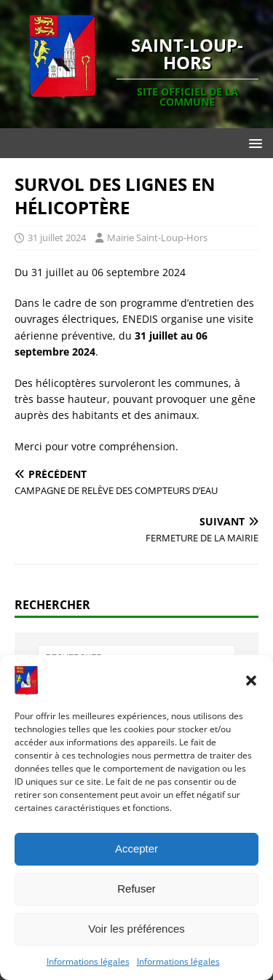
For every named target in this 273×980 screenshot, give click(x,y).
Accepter (136, 848)
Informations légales (88, 961)
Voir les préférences (136, 929)
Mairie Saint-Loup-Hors (157, 238)
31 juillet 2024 (57, 238)
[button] (251, 681)
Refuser (136, 889)
